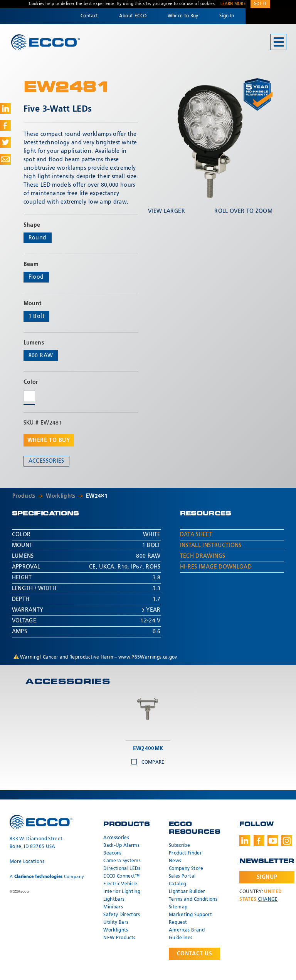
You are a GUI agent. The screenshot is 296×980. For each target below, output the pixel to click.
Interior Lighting (122, 892)
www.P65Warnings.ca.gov (148, 657)
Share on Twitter (5, 142)
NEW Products (119, 938)
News (175, 861)
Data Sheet (196, 535)
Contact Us (195, 954)
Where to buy (49, 440)
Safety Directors (122, 915)
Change (268, 900)
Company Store (186, 869)
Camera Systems (122, 861)
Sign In (227, 16)
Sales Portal (182, 876)
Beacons (112, 853)
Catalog (177, 884)
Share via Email (5, 159)
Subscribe (179, 846)
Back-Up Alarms (121, 846)
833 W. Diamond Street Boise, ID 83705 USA (36, 843)
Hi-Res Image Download (216, 567)
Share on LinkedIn (5, 109)
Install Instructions (211, 545)
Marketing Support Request (190, 919)
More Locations (27, 862)
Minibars (113, 907)
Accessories (46, 461)
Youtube (273, 841)
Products (24, 496)
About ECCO (133, 16)
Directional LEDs (122, 869)
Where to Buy (183, 16)
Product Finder (185, 853)
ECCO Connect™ (122, 876)
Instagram (287, 841)
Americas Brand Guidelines (187, 934)
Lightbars (114, 900)
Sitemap (178, 907)
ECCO (45, 43)
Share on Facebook (5, 125)
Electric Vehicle (120, 884)
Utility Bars (116, 923)
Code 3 (271, 16)
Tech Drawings (203, 556)
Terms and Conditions (193, 900)
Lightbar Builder (187, 892)
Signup (267, 877)
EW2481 (97, 496)
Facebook (259, 841)
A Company (47, 877)
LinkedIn (245, 841)
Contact (89, 16)
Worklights (61, 496)
